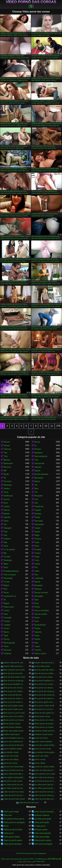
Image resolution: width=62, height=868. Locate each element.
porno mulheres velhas (13, 749)
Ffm (36, 567)
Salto (37, 600)
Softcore (7, 539)
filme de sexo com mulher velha (14, 673)
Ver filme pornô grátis (43, 819)
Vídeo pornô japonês (43, 833)
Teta (5, 453)
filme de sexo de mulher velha (45, 673)
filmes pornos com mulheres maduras (45, 720)
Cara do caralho (41, 614)
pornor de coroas (10, 763)
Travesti (7, 621)
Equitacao (38, 453)
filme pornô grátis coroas (13, 706)
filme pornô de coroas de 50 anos (45, 695)
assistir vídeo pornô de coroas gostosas (14, 666)
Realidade (8, 560)
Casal (37, 542)
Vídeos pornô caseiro (43, 840)
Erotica (37, 607)
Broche (37, 442)
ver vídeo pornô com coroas (14, 785)
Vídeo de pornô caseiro (13, 840)
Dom (36, 575)
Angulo (37, 532)
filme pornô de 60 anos (13, 695)
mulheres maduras (42, 815)
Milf (5, 471)
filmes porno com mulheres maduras (14, 716)
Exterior (7, 514)
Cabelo (37, 564)
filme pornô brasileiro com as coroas (45, 681)
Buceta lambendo (41, 474)
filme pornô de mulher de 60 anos (45, 699)
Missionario (8, 463)
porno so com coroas (43, 749)
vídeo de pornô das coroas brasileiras (45, 799)
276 (58, 426)
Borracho (7, 467)
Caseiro (38, 553)
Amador (38, 528)
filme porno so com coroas (14, 713)
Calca (6, 492)
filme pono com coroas (43, 677)
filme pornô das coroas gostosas (45, 691)
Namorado (39, 521)
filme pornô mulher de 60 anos (14, 709)
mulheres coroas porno (44, 734)
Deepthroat (39, 506)
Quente (7, 499)
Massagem (39, 596)
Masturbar (8, 485)
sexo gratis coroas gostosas (14, 777)
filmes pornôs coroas (12, 724)
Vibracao (38, 589)
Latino (37, 571)
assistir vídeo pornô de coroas (45, 663)
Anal (36, 499)
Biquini (6, 585)
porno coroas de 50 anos (14, 745)
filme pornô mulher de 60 (44, 706)
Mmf (5, 589)
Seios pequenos (41, 456)
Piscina (7, 639)
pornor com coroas (11, 756)
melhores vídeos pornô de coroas (45, 731)
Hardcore (7, 449)
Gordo (37, 636)
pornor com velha (41, 756)
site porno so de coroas (13, 781)
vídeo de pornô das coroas (14, 799)
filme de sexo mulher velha (14, 677)
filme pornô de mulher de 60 (14, 699)
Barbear (7, 460)
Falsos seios (9, 607)
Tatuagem (8, 528)
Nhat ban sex (43, 859)
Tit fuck (7, 582)
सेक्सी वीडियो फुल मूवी (54, 859)
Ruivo (37, 546)
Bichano (38, 449)
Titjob (6, 636)
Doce (6, 503)
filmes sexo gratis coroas (14, 731)
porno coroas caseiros (43, 742)
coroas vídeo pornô (42, 666)
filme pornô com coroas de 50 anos (45, 684)
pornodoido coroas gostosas (45, 752)
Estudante (39, 585)
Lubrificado (39, 578)
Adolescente (39, 463)
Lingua (37, 646)
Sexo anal (8, 815)
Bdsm (6, 564)
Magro (37, 535)
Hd (5, 478)
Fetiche (37, 628)
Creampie (8, 618)
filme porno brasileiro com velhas (14, 684)
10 (46, 426)
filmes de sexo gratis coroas (45, 713)
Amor (6, 614)
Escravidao (8, 578)
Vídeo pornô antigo (11, 812)
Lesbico (7, 506)
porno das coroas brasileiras (45, 745)
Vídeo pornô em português (14, 822)
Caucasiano (39, 524)
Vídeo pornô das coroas (31, 2)
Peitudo (7, 446)
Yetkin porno (5, 859)
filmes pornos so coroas (44, 727)
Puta (6, 532)
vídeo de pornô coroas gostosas (45, 795)
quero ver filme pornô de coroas (14, 770)
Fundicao (7, 654)
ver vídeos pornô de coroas (45, 788)
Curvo (37, 560)
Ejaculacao (39, 478)
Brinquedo (39, 496)
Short (6, 567)
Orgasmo (38, 632)
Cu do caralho (9, 550)
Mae (5, 542)
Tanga (37, 557)
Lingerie (38, 510)
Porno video (40, 861)
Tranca (6, 610)
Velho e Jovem (40, 654)
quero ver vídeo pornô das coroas (45, 770)
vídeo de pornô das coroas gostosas (30, 803)
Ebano (6, 632)
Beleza (37, 481)
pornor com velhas (11, 759)
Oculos (6, 628)
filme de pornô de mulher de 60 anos (45, 670)
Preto (6, 546)
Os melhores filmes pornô (14, 819)
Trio (36, 492)
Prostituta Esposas (11, 571)
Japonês (7, 517)
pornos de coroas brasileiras (45, 767)
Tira (36, 485)
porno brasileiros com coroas (14, 738)
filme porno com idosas (44, 688)
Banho (37, 618)
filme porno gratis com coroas (45, 702)
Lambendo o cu (10, 596)
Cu (36, 446)
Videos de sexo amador (13, 830)
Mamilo (37, 582)
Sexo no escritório (42, 610)
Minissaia (7, 650)
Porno (6, 826)
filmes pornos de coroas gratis (45, 724)
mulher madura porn (12, 734)
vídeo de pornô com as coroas (45, 792)
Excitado (38, 514)
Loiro (37, 460)
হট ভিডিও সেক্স (33, 859)
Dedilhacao (8, 496)
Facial (6, 521)
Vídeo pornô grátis (42, 822)
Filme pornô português (43, 844)
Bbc (5, 553)
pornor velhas (40, 763)
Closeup (38, 539)
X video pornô (40, 826)
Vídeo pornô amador (12, 837)
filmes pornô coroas (42, 716)
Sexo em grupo (10, 575)
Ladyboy (7, 625)
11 (52, 426)
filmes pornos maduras (13, 727)
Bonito (6, 474)
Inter (6, 535)
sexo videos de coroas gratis (45, 777)
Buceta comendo (41, 593)
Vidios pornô (9, 833)
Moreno (7, 442)
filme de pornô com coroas (14, 670)
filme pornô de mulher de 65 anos (14, 702)
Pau (5, 524)
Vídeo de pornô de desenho (45, 812)
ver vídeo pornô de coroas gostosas (14, 788)
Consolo (7, 557)
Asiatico (7, 489)
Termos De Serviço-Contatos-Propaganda (31, 853)
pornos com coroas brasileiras (14, 767)
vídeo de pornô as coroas (14, 792)
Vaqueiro (38, 467)
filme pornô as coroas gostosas (14, 681)
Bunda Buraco (40, 625)
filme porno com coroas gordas (14, 688)
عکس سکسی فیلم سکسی (27, 861)
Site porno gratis (41, 830)
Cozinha (38, 650)
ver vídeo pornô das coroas (45, 785)
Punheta (38, 550)
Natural (7, 510)
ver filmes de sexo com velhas (45, 781)
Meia (36, 489)
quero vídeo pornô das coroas (14, 774)
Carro (37, 621)
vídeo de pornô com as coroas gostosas (14, 795)
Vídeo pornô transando (13, 844)
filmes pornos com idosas (14, 720)
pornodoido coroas (11, 752)
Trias (6, 456)
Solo (36, 503)
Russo (6, 593)
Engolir (6, 603)
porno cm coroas (41, 738)
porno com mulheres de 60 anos (14, 742)
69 (5, 600)
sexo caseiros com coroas (45, 774)
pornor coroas (40, 759)
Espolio (37, 471)
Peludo (37, 517)
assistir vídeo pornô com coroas (14, 663)
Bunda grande (9, 643)
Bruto (37, 603)
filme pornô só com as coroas (45, 709)
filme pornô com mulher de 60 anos (14, 691)
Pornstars (8, 481)
